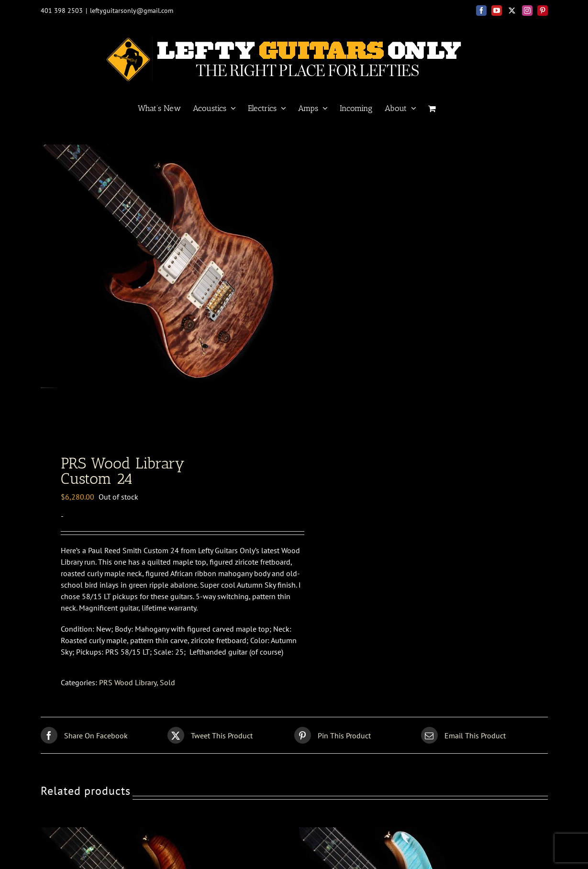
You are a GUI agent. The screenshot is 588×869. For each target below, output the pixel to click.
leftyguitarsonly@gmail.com (132, 11)
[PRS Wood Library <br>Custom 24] (161, 833)
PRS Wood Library (128, 682)
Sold (167, 682)
